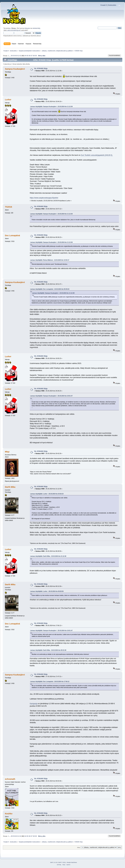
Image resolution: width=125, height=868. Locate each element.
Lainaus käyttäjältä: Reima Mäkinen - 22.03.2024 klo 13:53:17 (50, 260)
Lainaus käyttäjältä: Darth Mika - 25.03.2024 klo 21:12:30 (48, 556)
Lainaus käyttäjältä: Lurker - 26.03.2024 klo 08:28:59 (47, 591)
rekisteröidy (36, 28)
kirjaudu (27, 28)
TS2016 (8, 207)
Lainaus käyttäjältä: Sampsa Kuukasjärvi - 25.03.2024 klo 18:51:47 (51, 396)
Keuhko (9, 814)
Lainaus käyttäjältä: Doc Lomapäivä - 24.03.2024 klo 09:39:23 (50, 289)
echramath (10, 779)
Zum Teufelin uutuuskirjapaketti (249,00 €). (97, 155)
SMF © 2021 (62, 862)
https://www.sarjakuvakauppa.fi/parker (44, 198)
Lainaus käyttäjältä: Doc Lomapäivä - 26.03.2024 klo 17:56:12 (50, 682)
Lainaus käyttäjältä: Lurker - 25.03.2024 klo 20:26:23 (47, 494)
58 (12, 56)
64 (25, 56)
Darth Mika (10, 487)
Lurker (8, 99)
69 (36, 56)
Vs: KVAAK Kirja (41, 69)
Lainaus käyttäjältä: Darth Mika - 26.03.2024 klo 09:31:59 (48, 650)
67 (32, 56)
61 (18, 56)
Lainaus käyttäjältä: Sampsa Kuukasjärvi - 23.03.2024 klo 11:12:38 (51, 107)
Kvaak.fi (104, 5)
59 (14, 56)
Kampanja (34, 704)
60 (16, 56)
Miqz (7, 452)
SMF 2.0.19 (54, 862)
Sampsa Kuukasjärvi (15, 69)
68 (34, 56)
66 (30, 56)
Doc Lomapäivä (12, 235)
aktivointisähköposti (14, 30)
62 (20, 56)
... (10, 56)
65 (27, 56)
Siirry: (79, 847)
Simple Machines (72, 862)
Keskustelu (112, 5)
